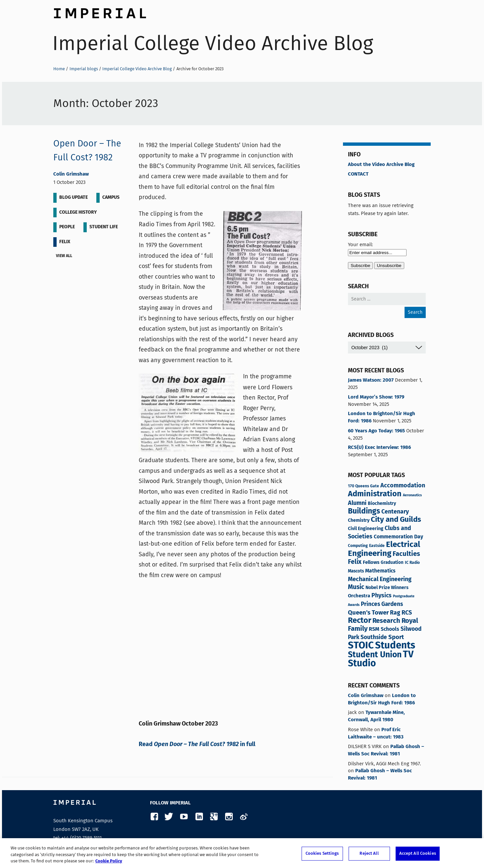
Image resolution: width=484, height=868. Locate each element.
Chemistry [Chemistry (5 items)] (359, 520)
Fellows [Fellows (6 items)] (371, 562)
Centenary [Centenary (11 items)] (395, 512)
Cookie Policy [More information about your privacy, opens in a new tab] (109, 861)
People (67, 227)
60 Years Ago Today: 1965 (376, 431)
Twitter (169, 817)
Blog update (73, 197)
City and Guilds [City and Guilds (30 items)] (396, 520)
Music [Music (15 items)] (356, 587)
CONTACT (358, 174)
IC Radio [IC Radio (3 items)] (412, 563)
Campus (111, 197)
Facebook (154, 817)
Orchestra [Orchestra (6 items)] (359, 596)
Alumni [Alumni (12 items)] (357, 503)
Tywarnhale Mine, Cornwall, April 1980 (376, 716)
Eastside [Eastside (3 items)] (377, 546)
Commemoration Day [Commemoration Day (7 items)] (398, 537)
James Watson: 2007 (371, 380)
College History (78, 212)
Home (59, 69)
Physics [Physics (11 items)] (382, 596)
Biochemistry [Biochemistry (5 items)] (382, 504)
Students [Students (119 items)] (395, 646)
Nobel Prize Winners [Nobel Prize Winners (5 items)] (387, 588)
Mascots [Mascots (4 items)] (356, 571)
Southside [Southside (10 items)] (374, 638)
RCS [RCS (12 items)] (407, 613)
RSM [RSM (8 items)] (374, 629)
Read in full (197, 744)
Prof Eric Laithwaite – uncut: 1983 (376, 733)
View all (65, 257)
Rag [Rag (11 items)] (395, 613)
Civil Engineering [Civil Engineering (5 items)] (366, 529)
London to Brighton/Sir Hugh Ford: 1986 (382, 417)
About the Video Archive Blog (381, 165)
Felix (65, 242)
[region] (242, 853)
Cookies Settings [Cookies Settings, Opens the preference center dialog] (322, 854)
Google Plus (214, 817)
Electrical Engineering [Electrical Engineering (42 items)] (384, 549)
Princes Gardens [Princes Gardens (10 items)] (382, 604)
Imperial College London (100, 12)
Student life (104, 227)
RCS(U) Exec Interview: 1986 (379, 448)
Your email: (360, 244)
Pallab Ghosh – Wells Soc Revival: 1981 (386, 750)
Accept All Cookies (418, 854)
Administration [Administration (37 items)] (375, 494)
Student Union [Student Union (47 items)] (375, 655)
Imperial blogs (84, 69)
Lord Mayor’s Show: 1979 (376, 397)
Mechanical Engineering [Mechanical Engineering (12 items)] (380, 579)
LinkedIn (199, 817)
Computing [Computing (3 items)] (358, 546)
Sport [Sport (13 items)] (396, 637)
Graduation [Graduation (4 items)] (392, 563)
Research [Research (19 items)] (386, 621)
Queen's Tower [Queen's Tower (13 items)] (368, 613)
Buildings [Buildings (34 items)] (364, 512)
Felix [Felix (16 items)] (355, 562)
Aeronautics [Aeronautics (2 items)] (412, 495)
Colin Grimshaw (71, 174)
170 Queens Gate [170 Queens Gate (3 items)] (363, 486)
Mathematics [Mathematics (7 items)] (380, 571)
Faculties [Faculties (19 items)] (406, 554)
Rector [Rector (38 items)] (360, 621)
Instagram (229, 817)
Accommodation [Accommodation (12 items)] (403, 486)
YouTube (184, 817)
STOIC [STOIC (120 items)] (361, 646)
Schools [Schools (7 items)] (390, 629)
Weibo (243, 817)
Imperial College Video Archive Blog (213, 43)
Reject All (369, 854)
